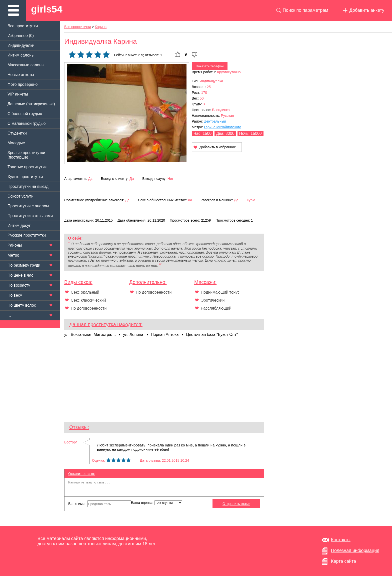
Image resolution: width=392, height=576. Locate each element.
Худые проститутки (25, 177)
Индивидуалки (21, 45)
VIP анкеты (18, 94)
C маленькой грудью (26, 123)
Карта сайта (343, 561)
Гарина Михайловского (223, 127)
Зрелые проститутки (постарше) (26, 155)
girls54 (47, 9)
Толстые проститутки (27, 167)
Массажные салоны (26, 65)
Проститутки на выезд (28, 186)
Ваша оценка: (157, 503)
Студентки (17, 133)
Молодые (16, 143)
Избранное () (21, 36)
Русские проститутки (27, 235)
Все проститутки (23, 26)
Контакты (341, 540)
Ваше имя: (100, 504)
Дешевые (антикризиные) (31, 104)
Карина (101, 27)
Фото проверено (22, 84)
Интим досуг (19, 225)
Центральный (215, 121)
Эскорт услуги (20, 196)
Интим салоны (21, 55)
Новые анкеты (21, 75)
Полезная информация (355, 550)
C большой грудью (25, 114)
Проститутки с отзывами (30, 216)
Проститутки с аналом (28, 206)
